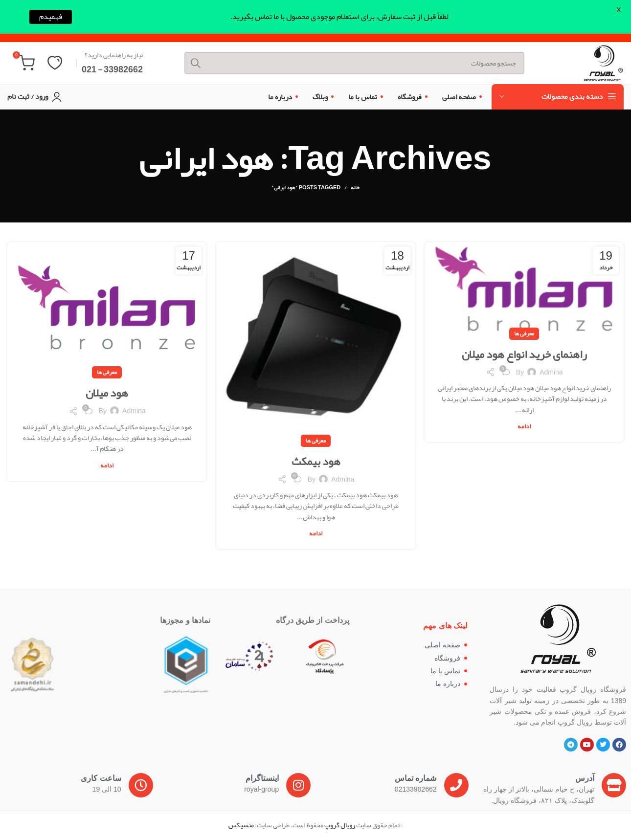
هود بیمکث (316, 462)
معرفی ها (524, 334)
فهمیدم (51, 17)
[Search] (349, 59)
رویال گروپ (340, 826)
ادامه (524, 428)
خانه (355, 188)
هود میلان (107, 394)
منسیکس (241, 826)
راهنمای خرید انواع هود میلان (524, 354)
